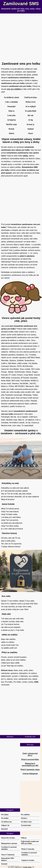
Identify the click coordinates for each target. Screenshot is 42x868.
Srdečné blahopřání (30, 774)
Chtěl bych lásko (31, 97)
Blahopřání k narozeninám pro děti (30, 764)
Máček (11, 133)
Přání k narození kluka (30, 759)
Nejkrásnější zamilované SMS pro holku (30, 842)
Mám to (12, 111)
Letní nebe (11, 115)
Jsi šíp (30, 120)
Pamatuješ (12, 106)
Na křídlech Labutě (11, 97)
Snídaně (31, 129)
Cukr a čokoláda (12, 102)
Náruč (31, 133)
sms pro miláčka (14, 89)
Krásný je (31, 124)
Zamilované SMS (21, 4)
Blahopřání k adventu (9, 843)
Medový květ (30, 102)
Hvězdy (12, 129)
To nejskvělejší (30, 111)
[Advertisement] (21, 37)
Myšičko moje (12, 124)
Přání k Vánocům (28, 849)
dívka (26, 156)
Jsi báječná (12, 120)
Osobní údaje (27, 867)
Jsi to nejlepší (30, 106)
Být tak (30, 115)
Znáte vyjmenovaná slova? (30, 754)
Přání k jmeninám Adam (30, 770)
